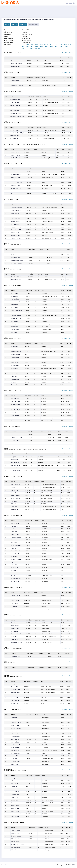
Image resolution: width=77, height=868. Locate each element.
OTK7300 (28, 529)
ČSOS (74, 865)
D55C (56, 45)
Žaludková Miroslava (17, 277)
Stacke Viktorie (15, 102)
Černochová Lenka (16, 836)
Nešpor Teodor (15, 734)
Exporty (14, 24)
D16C (37, 45)
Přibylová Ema (15, 83)
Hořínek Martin (15, 504)
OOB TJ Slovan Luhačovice (50, 86)
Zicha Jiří (13, 487)
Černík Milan (14, 604)
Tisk (6, 24)
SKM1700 (27, 687)
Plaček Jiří (14, 382)
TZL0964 (31, 133)
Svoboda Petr (15, 526)
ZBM (43, 318)
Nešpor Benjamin (15, 737)
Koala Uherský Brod (49, 111)
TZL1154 (30, 105)
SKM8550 (29, 186)
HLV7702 (28, 786)
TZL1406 (28, 321)
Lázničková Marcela (17, 260)
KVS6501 (27, 604)
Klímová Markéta (16, 789)
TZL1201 (27, 366)
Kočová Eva (14, 180)
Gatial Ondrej (15, 784)
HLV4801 (29, 628)
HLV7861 (28, 814)
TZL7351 (29, 172)
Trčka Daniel (14, 368)
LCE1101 (27, 368)
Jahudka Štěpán (15, 354)
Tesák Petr (14, 573)
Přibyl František (15, 363)
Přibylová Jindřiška (16, 839)
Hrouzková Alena (15, 186)
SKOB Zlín (45, 80)
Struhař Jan (14, 407)
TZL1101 (26, 354)
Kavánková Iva (15, 152)
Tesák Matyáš (15, 360)
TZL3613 (29, 656)
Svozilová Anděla (16, 690)
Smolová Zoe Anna (16, 753)
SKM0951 (31, 138)
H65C (52, 47)
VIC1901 (28, 748)
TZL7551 (28, 219)
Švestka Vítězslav (16, 496)
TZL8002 (25, 471)
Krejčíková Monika (17, 263)
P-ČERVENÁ (29, 48)
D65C (61, 45)
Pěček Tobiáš (14, 349)
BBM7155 (28, 233)
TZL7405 (28, 548)
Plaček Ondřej (15, 842)
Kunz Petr (13, 540)
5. (5, 111)
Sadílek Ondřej (15, 529)
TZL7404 (28, 579)
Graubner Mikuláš (16, 404)
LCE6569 (28, 208)
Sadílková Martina (16, 238)
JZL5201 (28, 642)
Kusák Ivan (14, 532)
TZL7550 (29, 180)
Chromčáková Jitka (16, 230)
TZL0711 (30, 437)
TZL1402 (28, 307)
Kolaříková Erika (15, 138)
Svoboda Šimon (15, 299)
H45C (42, 47)
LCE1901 (28, 750)
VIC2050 (28, 739)
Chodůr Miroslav (16, 831)
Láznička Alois (16, 656)
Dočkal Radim (15, 581)
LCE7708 (27, 487)
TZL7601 (28, 551)
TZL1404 (28, 305)
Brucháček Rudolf (16, 579)
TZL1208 (27, 360)
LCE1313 (28, 296)
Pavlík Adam (16, 435)
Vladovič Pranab (15, 551)
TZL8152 (29, 183)
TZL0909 (27, 410)
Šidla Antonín (15, 637)
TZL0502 (25, 462)
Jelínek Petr (14, 565)
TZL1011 (27, 407)
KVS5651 (31, 280)
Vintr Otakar (14, 332)
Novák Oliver (14, 371)
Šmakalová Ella (15, 720)
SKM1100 (27, 349)
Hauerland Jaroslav (16, 634)
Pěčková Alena (15, 811)
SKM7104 (27, 498)
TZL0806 (31, 440)
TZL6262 (31, 263)
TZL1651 (28, 742)
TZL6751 (31, 260)
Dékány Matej (15, 684)
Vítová (42, 703)
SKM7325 (27, 501)
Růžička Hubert (15, 357)
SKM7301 (27, 490)
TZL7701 (28, 543)
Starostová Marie (16, 698)
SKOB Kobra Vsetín (48, 177)
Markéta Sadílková (16, 728)
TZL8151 (26, 155)
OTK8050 (29, 238)
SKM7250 (29, 213)
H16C (23, 47)
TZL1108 (27, 379)
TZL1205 (27, 382)
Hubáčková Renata (16, 174)
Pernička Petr (14, 570)
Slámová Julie (14, 130)
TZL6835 (28, 534)
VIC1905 (27, 701)
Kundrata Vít (16, 443)
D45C (51, 45)
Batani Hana (14, 172)
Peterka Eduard (15, 321)
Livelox (71, 53)
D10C (23, 45)
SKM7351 (28, 800)
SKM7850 (28, 811)
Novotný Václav (15, 786)
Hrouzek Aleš (14, 687)
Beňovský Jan (15, 324)
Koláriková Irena (16, 258)
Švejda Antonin (15, 808)
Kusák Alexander (16, 415)
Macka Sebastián (16, 352)
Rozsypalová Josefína (17, 844)
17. (5, 761)
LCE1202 (27, 374)
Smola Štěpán (15, 294)
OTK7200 (28, 803)
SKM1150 (31, 847)
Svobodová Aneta (15, 108)
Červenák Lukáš (15, 792)
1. (5, 61)
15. (5, 562)
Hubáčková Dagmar (16, 208)
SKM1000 (27, 421)
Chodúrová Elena (15, 80)
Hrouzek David (15, 330)
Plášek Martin (15, 598)
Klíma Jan (14, 803)
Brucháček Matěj (15, 302)
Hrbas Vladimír (15, 623)
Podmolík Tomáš (16, 595)
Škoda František (15, 485)
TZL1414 (28, 294)
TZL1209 (27, 371)
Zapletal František (16, 318)
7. (5, 188)
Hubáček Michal (15, 465)
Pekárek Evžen (15, 523)
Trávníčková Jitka (16, 280)
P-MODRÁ (37, 48)
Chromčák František (16, 642)
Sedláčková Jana (16, 227)
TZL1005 (27, 399)
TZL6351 (31, 258)
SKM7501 (27, 493)
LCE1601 (27, 684)
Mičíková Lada (15, 213)
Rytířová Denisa (15, 847)
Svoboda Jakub (15, 756)
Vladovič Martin (15, 313)
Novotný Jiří (14, 468)
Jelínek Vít (14, 606)
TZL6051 (31, 252)
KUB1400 (28, 324)
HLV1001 (28, 817)
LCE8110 (27, 509)
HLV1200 (27, 385)
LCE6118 (26, 598)
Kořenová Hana (15, 136)
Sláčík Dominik (15, 748)
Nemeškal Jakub (15, 692)
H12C (65, 45)
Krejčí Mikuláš (15, 379)
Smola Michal (14, 460)
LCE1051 (30, 130)
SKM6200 (27, 601)
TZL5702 (29, 626)
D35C (46, 45)
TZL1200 (27, 346)
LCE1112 (27, 352)
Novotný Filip (14, 385)
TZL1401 (28, 313)
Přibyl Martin (14, 567)
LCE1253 (30, 113)
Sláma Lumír (14, 507)
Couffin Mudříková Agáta (18, 133)
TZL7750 (28, 211)
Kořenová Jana (15, 833)
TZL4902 (28, 565)
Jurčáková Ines (15, 739)
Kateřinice (45, 556)
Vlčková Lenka (15, 191)
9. (5, 194)
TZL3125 (30, 670)
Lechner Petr (14, 327)
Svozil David (14, 717)
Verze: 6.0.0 (5, 865)
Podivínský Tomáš (16, 545)
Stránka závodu (34, 24)
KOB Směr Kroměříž (50, 66)
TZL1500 (28, 302)
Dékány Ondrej (15, 750)
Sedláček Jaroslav (16, 537)
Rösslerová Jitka (15, 219)
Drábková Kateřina (16, 188)
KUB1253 (30, 111)
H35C (37, 47)
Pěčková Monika (15, 222)
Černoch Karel (15, 534)
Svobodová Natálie (16, 100)
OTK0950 (28, 789)
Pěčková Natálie (16, 66)
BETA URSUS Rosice (47, 233)
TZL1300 (28, 332)
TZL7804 (28, 567)
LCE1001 (27, 418)
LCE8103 (27, 507)
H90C (61, 47)
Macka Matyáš (15, 296)
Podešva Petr (14, 556)
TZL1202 (27, 377)
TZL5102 (26, 606)
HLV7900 (28, 581)
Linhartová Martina (16, 211)
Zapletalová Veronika (17, 86)
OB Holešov (48, 64)
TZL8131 (25, 460)
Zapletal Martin (15, 374)
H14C (70, 45)
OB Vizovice (48, 61)
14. (5, 382)
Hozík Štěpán (16, 440)
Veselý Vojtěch (15, 726)
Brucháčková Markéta (17, 183)
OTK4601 (29, 637)
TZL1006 (27, 412)
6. (5, 186)
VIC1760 (27, 698)
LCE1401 (28, 316)
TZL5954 (30, 277)
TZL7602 (28, 573)
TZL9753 (27, 152)
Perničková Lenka (16, 235)
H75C (57, 47)
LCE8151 (29, 174)
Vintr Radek (14, 543)
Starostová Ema (16, 61)
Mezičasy (65, 53)
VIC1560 (29, 61)
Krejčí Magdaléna (16, 731)
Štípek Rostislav (15, 626)
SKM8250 (29, 191)
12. (5, 238)
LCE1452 (29, 86)
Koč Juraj (13, 412)
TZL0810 (31, 435)
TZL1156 (30, 108)
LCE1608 (27, 692)
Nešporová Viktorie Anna (17, 116)
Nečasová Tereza (16, 781)
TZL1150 (30, 116)
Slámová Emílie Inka (16, 113)
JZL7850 (28, 230)
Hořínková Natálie (16, 723)
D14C (32, 45)
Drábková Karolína (17, 64)
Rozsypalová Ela (15, 105)
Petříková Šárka (15, 742)
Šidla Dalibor (14, 346)
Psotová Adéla (15, 806)
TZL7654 (28, 224)
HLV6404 (28, 537)
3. (5, 66)
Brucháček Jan (15, 366)
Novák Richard (15, 797)
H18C (28, 47)
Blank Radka (14, 800)
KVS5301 (29, 623)
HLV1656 (29, 64)
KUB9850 (27, 158)
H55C (47, 47)
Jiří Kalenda (14, 631)
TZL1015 (28, 784)
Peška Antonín (15, 628)
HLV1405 (28, 327)
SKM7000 (28, 576)
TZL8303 (27, 504)
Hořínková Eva (15, 795)
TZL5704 (28, 554)
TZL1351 (29, 80)
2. (5, 64)
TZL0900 (27, 415)
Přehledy (22, 24)
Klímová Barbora (15, 216)
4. (5, 108)
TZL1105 (27, 363)
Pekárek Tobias (15, 462)
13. (5, 327)
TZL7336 (28, 570)
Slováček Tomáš (15, 471)
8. (5, 191)
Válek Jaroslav (15, 639)
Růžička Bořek (15, 305)
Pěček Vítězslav (15, 498)
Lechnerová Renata (16, 814)
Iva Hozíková (15, 255)
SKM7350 (29, 222)
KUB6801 (27, 609)
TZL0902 (27, 401)
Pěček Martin (14, 490)
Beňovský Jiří (15, 609)
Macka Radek (15, 509)
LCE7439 (27, 485)
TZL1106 (27, 357)
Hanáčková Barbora (16, 745)
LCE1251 (30, 102)
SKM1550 (29, 66)
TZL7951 (28, 235)
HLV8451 (29, 188)
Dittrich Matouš (15, 421)
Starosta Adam (15, 701)
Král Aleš (13, 850)
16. (6, 565)
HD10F (66, 47)
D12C (28, 45)
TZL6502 (28, 532)
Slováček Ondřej (15, 401)
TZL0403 (25, 457)
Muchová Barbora (16, 177)
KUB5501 (29, 634)
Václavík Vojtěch (17, 437)
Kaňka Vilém (14, 307)
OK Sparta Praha (46, 545)
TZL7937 (28, 526)
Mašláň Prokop (15, 399)
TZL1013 (27, 404)
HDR (23, 48)
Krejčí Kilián (14, 695)
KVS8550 (29, 177)
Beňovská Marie (15, 111)
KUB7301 (27, 496)
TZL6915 (26, 595)
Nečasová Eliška (15, 761)
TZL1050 (31, 136)
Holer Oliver (14, 759)
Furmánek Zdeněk (16, 559)
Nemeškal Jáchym (16, 316)
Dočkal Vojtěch (15, 817)
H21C (32, 47)
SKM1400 (28, 330)
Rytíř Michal (14, 501)
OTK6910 (28, 540)
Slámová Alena (15, 194)
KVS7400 (28, 559)
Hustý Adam (14, 457)
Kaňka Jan (14, 377)
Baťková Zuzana (15, 155)
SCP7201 (28, 545)
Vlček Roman (14, 576)
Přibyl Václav (14, 703)
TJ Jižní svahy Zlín (47, 230)
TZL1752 (28, 720)
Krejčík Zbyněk (15, 554)
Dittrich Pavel (14, 493)
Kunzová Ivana (15, 233)
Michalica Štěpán (16, 410)
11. (5, 235)
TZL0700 (31, 443)
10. (6, 233)
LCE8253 (29, 194)
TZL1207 (28, 792)
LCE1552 (27, 690)
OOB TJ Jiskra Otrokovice (49, 216)
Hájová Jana (15, 252)
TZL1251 (30, 100)
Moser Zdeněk (15, 601)
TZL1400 (28, 299)
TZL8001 (25, 468)
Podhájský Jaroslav (16, 778)
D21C (41, 45)
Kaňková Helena (15, 224)
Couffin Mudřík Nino (16, 310)
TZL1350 (29, 83)
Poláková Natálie (16, 158)
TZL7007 (28, 523)
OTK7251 (28, 216)
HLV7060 (28, 227)
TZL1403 (28, 310)
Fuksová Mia (14, 764)
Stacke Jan (14, 418)
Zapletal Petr (14, 562)
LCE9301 (25, 465)
